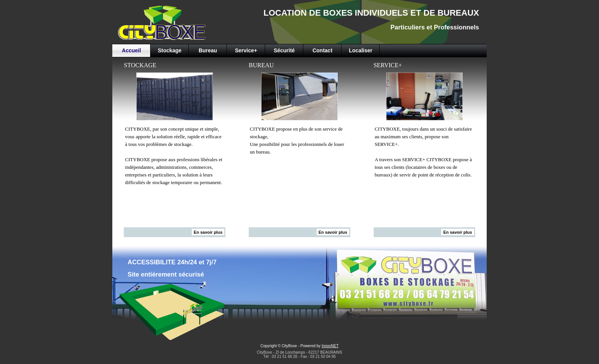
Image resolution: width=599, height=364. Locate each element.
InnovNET (330, 346)
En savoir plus (208, 232)
